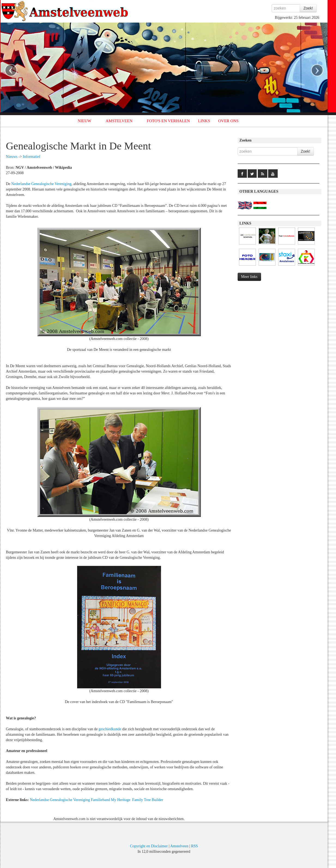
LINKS (204, 121)
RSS (194, 846)
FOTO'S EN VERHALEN (168, 121)
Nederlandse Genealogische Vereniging (41, 184)
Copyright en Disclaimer (149, 846)
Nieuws (12, 157)
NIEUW (84, 121)
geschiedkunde (110, 729)
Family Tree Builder (148, 800)
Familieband (100, 800)
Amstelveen (179, 846)
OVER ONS (228, 121)
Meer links (249, 277)
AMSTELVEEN (119, 121)
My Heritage (121, 800)
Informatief (32, 157)
